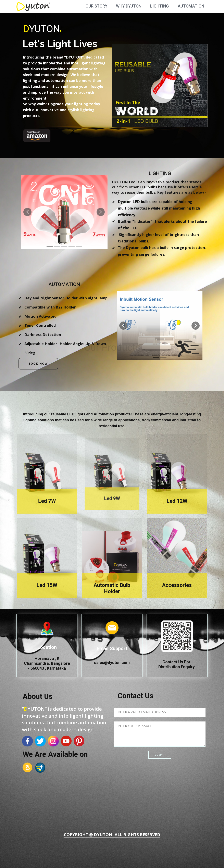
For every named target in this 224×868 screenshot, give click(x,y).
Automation (191, 6)
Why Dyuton (129, 6)
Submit (160, 755)
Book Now (38, 363)
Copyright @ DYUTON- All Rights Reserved (112, 835)
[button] (27, 212)
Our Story (96, 6)
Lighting (160, 6)
